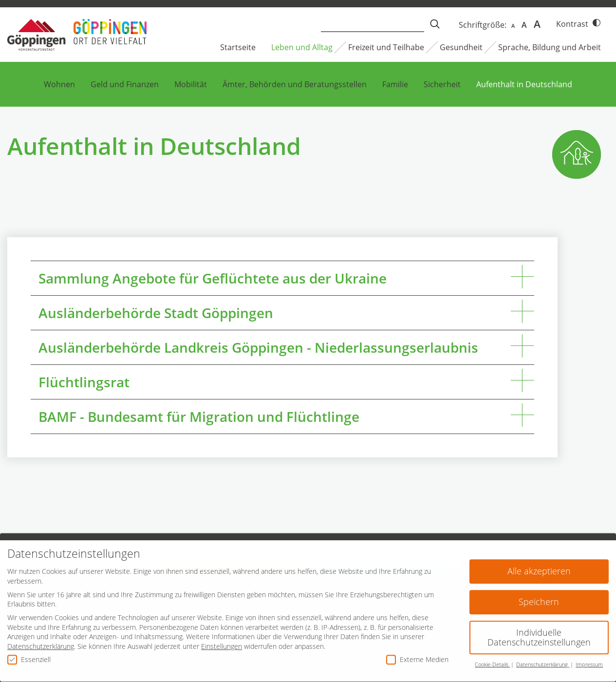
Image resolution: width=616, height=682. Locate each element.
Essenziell (29, 654)
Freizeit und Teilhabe (386, 47)
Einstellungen (222, 641)
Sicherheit (442, 84)
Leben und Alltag (302, 47)
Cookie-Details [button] (492, 659)
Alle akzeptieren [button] (539, 566)
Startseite (238, 47)
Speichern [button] (539, 596)
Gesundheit (461, 47)
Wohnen (59, 84)
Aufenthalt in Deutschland (524, 84)
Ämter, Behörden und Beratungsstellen (295, 84)
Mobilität (191, 84)
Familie (395, 84)
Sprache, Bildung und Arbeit (550, 47)
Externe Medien (417, 654)
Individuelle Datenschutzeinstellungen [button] (539, 632)
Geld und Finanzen (125, 84)
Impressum (589, 659)
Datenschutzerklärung (41, 641)
